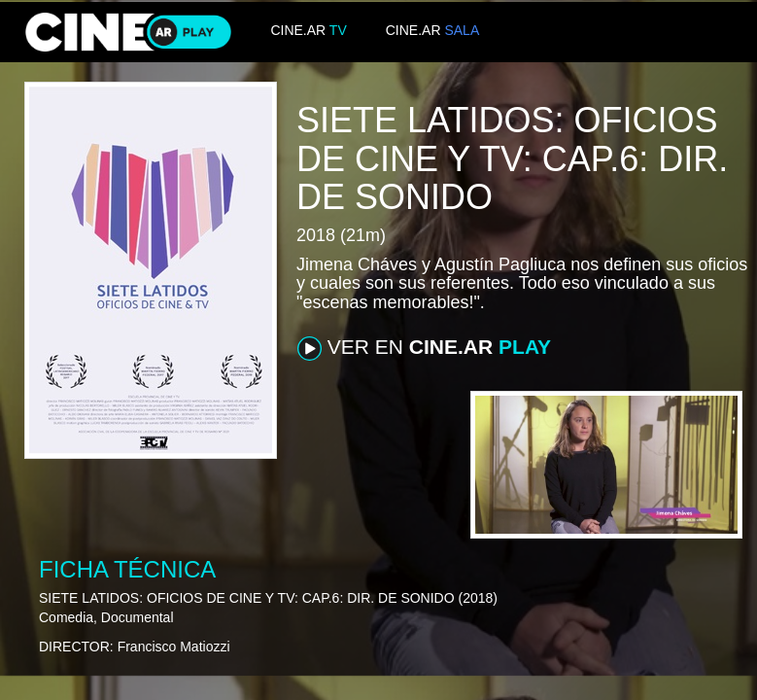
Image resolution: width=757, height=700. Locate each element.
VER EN (424, 348)
